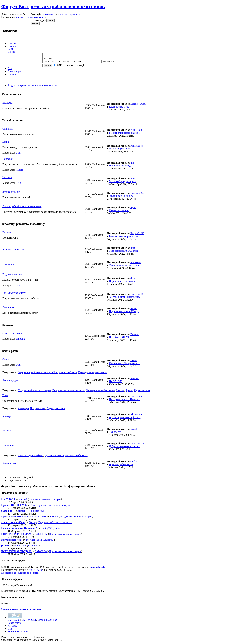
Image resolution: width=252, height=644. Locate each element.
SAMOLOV (41, 534)
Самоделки (8, 264)
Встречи (7, 431)
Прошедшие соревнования (93, 372)
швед (133, 178)
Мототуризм (137, 443)
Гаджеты (7, 232)
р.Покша (6, 546)
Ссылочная (8, 445)
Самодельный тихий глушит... (125, 265)
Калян (134, 308)
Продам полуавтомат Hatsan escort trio (24, 517)
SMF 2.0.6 (14, 620)
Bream (134, 360)
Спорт (6, 359)
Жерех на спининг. (119, 210)
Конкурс (7, 416)
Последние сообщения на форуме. (20, 573)
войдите (50, 14)
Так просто (115, 432)
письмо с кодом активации (31, 17)
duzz (133, 248)
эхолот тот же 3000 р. (13, 522)
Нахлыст (7, 177)
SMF (59, 65)
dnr (132, 163)
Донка (6, 142)
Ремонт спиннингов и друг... (124, 133)
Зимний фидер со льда (121, 196)
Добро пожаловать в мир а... (124, 446)
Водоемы (7, 103)
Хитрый (135, 378)
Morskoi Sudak (138, 104)
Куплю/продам (10, 380)
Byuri (133, 207)
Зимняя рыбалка (11, 192)
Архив (129, 390)
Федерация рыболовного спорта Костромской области (47, 372)
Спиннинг (8, 129)
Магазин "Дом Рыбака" (31, 455)
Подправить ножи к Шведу (124, 311)
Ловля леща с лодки (120, 149)
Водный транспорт (13, 274)
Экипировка (9, 307)
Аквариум (23, 408)
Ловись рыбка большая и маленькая (22, 206)
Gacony (33, 522)
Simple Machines (47, 620)
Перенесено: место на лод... (124, 281)
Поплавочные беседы (121, 166)
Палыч (19, 170)
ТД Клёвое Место (54, 455)
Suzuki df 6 (7, 511)
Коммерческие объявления (100, 390)
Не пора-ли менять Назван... (124, 399)
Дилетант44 (137, 193)
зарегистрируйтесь (70, 14)
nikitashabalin (98, 567)
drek (18, 285)
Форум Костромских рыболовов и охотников (53, 6)
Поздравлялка (38, 408)
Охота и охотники (12, 333)
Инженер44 (137, 146)
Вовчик (135, 334)
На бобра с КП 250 (119, 337)
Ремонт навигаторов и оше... (124, 236)
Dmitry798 (136, 396)
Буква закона (9, 463)
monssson (136, 262)
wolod (134, 429)
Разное (120, 390)
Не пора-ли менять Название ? (19, 528)
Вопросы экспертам (13, 249)
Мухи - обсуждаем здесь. (123, 181)
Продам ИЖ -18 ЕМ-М (14, 505)
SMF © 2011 (29, 620)
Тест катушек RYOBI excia (124, 251)
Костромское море (119, 107)
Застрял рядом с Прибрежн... (125, 297)
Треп (5, 395)
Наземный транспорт (14, 293)
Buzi (18, 153)
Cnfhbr (134, 462)
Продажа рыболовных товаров (34, 390)
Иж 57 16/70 (116, 381)
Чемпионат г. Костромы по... (124, 363)
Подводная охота (56, 408)
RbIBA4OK (137, 414)
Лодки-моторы (142, 390)
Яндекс (70, 65)
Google (81, 65)
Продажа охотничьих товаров (68, 390)
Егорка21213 (137, 233)
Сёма (19, 183)
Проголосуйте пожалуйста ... (125, 417)
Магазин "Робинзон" (76, 455)
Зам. (34, 505)
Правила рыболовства (121, 464)
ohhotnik (20, 339)
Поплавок (8, 159)
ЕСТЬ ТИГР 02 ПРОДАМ (17, 534)
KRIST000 (136, 130)
